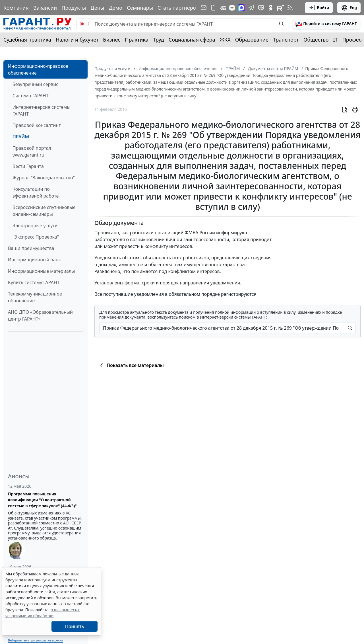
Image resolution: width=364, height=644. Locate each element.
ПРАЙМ (21, 137)
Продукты (74, 8)
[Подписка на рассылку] (204, 8)
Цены (97, 8)
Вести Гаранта (28, 166)
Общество (316, 40)
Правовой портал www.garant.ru (32, 151)
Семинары (140, 8)
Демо (115, 8)
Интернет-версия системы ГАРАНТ (42, 110)
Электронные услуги (35, 225)
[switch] (84, 24)
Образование (252, 40)
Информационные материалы (41, 271)
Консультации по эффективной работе (36, 192)
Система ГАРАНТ (31, 96)
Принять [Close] (75, 626)
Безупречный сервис (35, 84)
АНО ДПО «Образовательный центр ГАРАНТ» (40, 315)
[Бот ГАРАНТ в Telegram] (261, 8)
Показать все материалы (131, 365)
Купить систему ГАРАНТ (34, 282)
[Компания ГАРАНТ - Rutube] (280, 8)
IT (336, 40)
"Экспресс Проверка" (36, 237)
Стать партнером (179, 8)
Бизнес (112, 40)
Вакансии (45, 8)
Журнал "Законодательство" (44, 178)
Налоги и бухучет (77, 40)
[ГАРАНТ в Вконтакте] (223, 8)
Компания (16, 8)
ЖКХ (225, 40)
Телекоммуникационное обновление (35, 297)
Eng (349, 8)
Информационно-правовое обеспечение (38, 69)
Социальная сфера (192, 40)
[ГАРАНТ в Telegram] (251, 8)
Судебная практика (27, 40)
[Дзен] (232, 8)
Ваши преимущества (31, 248)
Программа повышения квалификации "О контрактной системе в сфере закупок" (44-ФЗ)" (42, 500)
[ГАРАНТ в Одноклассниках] (271, 8)
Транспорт (286, 40)
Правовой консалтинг (37, 125)
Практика (136, 40)
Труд (159, 40)
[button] (326, 24)
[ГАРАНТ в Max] (241, 8)
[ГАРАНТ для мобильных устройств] (213, 8)
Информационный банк (34, 260)
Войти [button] (319, 8)
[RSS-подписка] (290, 8)
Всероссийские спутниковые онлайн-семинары (44, 211)
